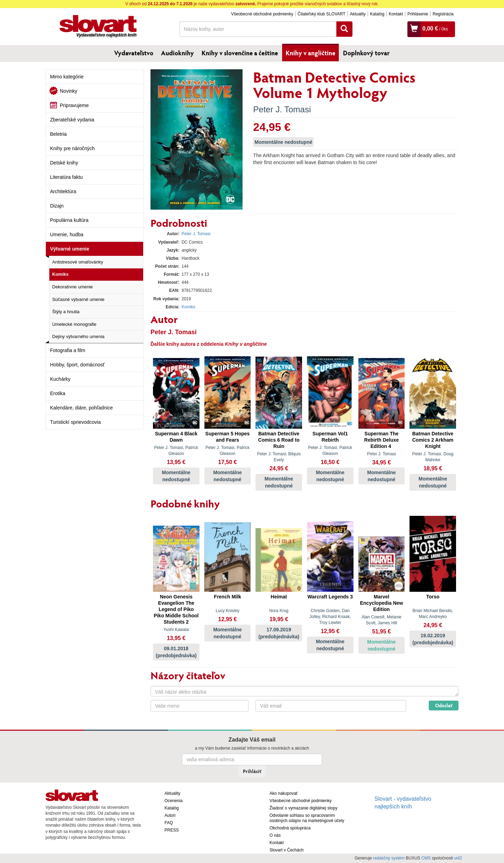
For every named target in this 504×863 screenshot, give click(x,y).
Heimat (279, 597)
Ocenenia (173, 801)
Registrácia (443, 14)
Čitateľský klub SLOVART (321, 14)
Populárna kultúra (69, 220)
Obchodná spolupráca (290, 828)
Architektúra (63, 191)
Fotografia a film (68, 350)
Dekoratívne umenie (72, 287)
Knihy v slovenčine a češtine (240, 53)
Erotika (58, 393)
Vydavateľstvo (134, 53)
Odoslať (444, 705)
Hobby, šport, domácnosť (77, 365)
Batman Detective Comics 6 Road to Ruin (279, 440)
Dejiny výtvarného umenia (78, 336)
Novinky (69, 91)
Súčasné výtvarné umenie (78, 299)
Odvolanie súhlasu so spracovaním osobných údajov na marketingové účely (307, 818)
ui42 (458, 858)
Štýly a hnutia (66, 312)
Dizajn (57, 206)
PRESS (172, 830)
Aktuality (358, 14)
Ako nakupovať (284, 793)
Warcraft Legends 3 (330, 597)
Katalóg (377, 14)
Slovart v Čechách (286, 850)
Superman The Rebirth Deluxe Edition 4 (382, 440)
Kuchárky (60, 379)
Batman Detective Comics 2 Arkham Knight (433, 440)
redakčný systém (389, 858)
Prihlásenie (418, 14)
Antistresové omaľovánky (78, 262)
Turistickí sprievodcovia (75, 422)
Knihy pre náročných (72, 148)
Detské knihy (64, 163)
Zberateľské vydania (72, 120)
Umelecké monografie (74, 324)
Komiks (60, 274)
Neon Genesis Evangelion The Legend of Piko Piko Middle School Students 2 (176, 609)
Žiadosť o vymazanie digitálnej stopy (303, 808)
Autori (170, 815)
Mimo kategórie (67, 77)
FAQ (169, 823)
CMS (426, 858)
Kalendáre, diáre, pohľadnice (81, 408)
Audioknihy (177, 53)
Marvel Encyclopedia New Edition (381, 603)
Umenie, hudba (67, 234)
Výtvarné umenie (70, 249)
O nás (275, 835)
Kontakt (396, 14)
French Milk (227, 597)
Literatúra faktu (66, 177)
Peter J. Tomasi (282, 109)
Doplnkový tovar (366, 53)
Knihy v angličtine (310, 53)
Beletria (58, 134)
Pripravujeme (74, 105)
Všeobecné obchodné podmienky (262, 14)
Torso (433, 597)
